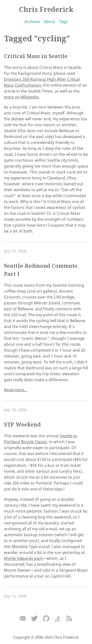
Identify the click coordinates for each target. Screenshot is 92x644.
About (50, 22)
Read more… (16, 390)
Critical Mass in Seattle (36, 56)
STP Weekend (22, 424)
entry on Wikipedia (21, 97)
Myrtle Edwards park (23, 558)
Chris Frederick (46, 9)
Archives (32, 22)
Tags (63, 22)
